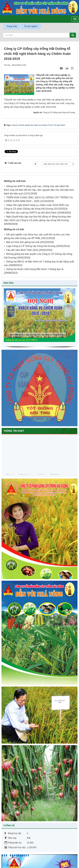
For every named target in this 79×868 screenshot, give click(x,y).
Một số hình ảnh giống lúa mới (23, 242)
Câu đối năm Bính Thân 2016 (22, 250)
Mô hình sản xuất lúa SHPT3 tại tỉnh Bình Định (31, 213)
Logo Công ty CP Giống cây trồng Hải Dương (31, 246)
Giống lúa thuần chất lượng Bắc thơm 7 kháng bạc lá (35, 269)
